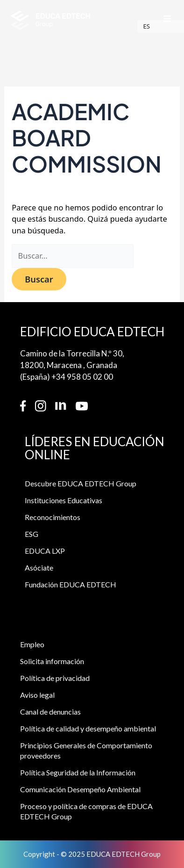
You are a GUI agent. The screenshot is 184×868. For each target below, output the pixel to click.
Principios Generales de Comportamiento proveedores (86, 751)
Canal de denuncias (50, 712)
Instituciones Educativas (64, 501)
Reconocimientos (53, 518)
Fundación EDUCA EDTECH (71, 585)
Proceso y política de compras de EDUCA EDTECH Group (86, 812)
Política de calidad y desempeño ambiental (88, 729)
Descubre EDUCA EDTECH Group (81, 484)
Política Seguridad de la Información (78, 773)
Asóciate (39, 568)
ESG (32, 535)
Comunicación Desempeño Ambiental (80, 790)
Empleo (32, 645)
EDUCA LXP (45, 552)
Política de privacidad (55, 679)
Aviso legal (37, 696)
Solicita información (52, 662)
